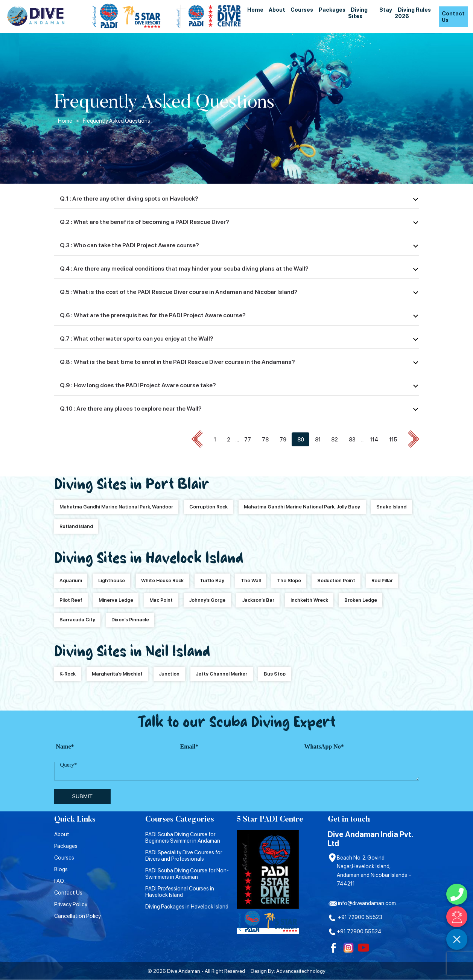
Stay (386, 10)
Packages (332, 10)
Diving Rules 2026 (413, 13)
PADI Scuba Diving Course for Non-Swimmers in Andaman (187, 873)
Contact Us (453, 17)
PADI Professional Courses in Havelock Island (180, 892)
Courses (302, 10)
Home (255, 10)
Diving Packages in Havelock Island (187, 906)
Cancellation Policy (78, 916)
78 (265, 440)
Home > (68, 121)
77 (248, 440)
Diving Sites (358, 13)
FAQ (59, 881)
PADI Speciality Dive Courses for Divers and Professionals (184, 855)
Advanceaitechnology (301, 971)
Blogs (61, 869)
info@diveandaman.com (362, 903)
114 (374, 440)
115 (393, 440)
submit (82, 797)
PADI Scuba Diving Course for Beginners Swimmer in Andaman (183, 837)
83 (352, 440)
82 (335, 440)
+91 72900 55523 (355, 917)
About (277, 10)
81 (318, 440)
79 (283, 440)
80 (301, 440)
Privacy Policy (71, 904)
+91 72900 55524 (355, 931)
